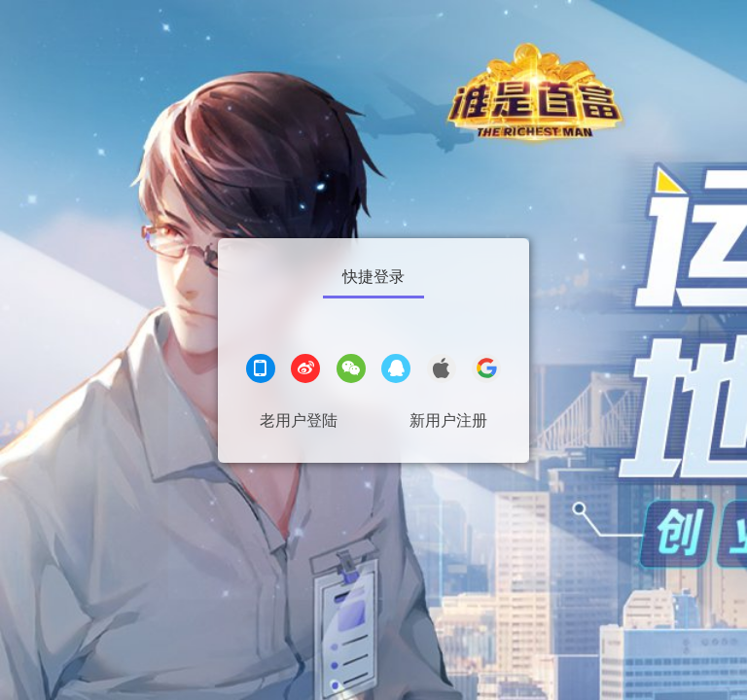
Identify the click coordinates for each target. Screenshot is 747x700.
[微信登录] (351, 371)
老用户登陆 (299, 420)
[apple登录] (442, 371)
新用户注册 (448, 420)
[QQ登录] (396, 371)
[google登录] (486, 371)
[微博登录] (305, 371)
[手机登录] (261, 371)
